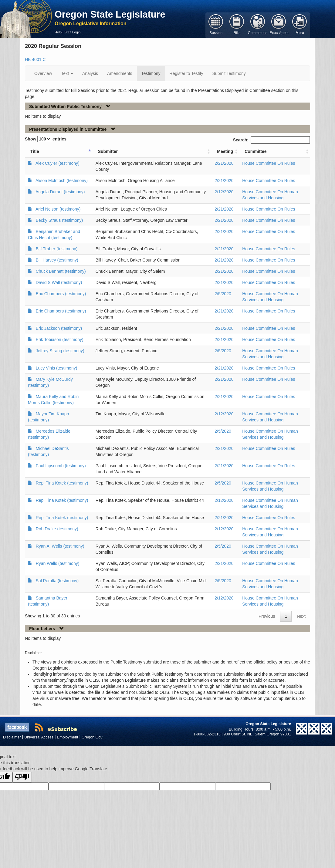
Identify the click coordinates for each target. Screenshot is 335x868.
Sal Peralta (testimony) (57, 581)
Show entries (46, 139)
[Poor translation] (22, 777)
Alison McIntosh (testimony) (62, 181)
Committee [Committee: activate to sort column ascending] (255, 151)
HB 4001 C (35, 59)
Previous (267, 616)
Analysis (90, 73)
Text (67, 73)
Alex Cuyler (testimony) (58, 163)
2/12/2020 (224, 192)
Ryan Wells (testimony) (58, 563)
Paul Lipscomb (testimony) (61, 466)
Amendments (120, 73)
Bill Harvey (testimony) (57, 260)
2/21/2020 (224, 163)
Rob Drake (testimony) (57, 529)
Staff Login (72, 32)
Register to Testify (186, 73)
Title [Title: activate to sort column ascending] (35, 151)
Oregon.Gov (92, 737)
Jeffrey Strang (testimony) (60, 351)
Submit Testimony (229, 73)
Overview (43, 73)
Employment (68, 737)
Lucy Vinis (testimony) (57, 368)
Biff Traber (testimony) (57, 249)
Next (301, 616)
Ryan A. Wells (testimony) (60, 546)
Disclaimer (12, 737)
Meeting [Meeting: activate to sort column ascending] (225, 151)
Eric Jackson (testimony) (59, 328)
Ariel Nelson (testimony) (58, 209)
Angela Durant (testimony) (60, 192)
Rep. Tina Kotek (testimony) (62, 483)
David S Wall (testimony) (59, 282)
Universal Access (39, 737)
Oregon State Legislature (110, 14)
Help (58, 32)
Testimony (151, 73)
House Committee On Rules (269, 163)
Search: (272, 140)
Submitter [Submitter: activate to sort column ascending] (108, 151)
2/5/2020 (223, 294)
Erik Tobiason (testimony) (60, 339)
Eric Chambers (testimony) (61, 294)
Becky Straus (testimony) (59, 220)
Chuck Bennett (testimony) (61, 271)
